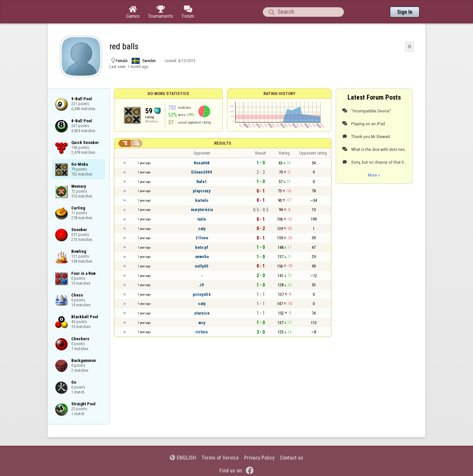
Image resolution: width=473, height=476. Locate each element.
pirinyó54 (202, 294)
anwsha (202, 257)
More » (374, 175)
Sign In (405, 12)
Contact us (292, 458)
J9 (202, 285)
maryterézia (202, 210)
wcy (202, 323)
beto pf (202, 247)
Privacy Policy (259, 458)
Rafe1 (202, 182)
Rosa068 (202, 163)
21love (202, 238)
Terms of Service (220, 458)
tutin (202, 219)
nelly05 (202, 266)
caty (202, 229)
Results (223, 143)
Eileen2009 (202, 172)
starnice (202, 313)
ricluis (202, 332)
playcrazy (202, 191)
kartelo (202, 200)
